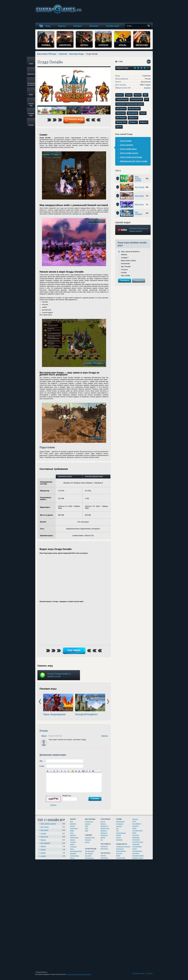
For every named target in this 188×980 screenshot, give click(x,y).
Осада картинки (126, 145)
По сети (119, 837)
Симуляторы (74, 828)
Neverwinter (125, 264)
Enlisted (43, 853)
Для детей (88, 856)
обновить (53, 805)
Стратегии (73, 847)
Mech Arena (139, 204)
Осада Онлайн (126, 141)
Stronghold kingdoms (86, 714)
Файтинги (73, 835)
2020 (86, 831)
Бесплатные (104, 858)
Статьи (87, 842)
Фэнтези (138, 95)
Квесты (72, 858)
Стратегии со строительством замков (130, 104)
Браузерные (104, 849)
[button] (108, 69)
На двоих (119, 826)
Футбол (135, 849)
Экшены (73, 840)
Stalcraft (43, 846)
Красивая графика (138, 856)
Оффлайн (119, 840)
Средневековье (122, 99)
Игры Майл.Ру (137, 824)
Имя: (41, 761)
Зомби (134, 828)
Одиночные (120, 824)
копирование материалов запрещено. (79, 974)
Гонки (72, 833)
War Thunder (140, 187)
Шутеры (72, 826)
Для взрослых (89, 858)
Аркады (72, 844)
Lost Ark (43, 856)
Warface (124, 255)
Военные (120, 95)
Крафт (134, 833)
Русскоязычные (136, 99)
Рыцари (129, 95)
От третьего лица (138, 842)
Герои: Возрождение (54, 714)
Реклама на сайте (139, 973)
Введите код (67, 796)
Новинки (88, 824)
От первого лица (137, 831)
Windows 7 (133, 122)
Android (103, 837)
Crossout (124, 270)
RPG (71, 822)
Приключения (74, 837)
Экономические (137, 851)
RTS (147, 99)
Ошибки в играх (90, 837)
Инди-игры (136, 835)
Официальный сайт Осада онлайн (134, 161)
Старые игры (89, 822)
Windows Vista (121, 122)
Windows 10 (104, 835)
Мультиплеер (132, 113)
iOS (102, 840)
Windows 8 (144, 122)
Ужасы (72, 849)
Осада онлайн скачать (129, 153)
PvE (117, 828)
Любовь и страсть (138, 858)
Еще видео (74, 650)
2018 (86, 826)
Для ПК (119, 127)
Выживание (136, 837)
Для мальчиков (134, 109)
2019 (86, 828)
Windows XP (133, 118)
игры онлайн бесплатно (58, 9)
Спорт (134, 821)
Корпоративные (121, 833)
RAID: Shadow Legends (48, 824)
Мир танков (139, 196)
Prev (40, 702)
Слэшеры (73, 842)
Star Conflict (126, 276)
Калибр (43, 850)
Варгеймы (73, 853)
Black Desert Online (128, 261)
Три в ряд (119, 853)
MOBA (72, 831)
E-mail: (42, 766)
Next (108, 702)
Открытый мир (121, 858)
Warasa (44, 736)
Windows (103, 824)
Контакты (150, 973)
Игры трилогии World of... (131, 252)
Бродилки (135, 826)
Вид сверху (136, 853)
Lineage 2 (125, 258)
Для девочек (121, 109)
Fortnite (124, 273)
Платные (103, 855)
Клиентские (121, 113)
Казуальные (136, 840)
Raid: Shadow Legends (138, 179)
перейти (147, 88)
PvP (117, 831)
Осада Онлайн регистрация (131, 157)
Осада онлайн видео (128, 149)
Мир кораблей (138, 213)
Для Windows (121, 118)
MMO (145, 95)
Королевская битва (76, 851)
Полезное (88, 840)
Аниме (118, 856)
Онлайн (143, 113)
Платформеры (74, 856)
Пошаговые (136, 844)
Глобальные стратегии (123, 846)
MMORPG (73, 824)
